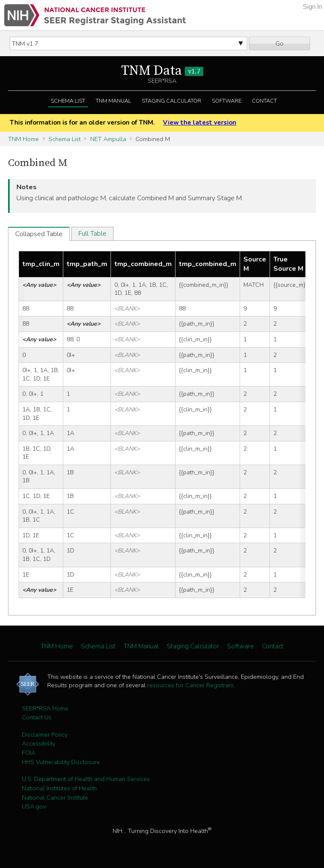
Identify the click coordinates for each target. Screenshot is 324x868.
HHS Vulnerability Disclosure (61, 762)
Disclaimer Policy (45, 735)
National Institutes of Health (59, 788)
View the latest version (200, 122)
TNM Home (23, 139)
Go (279, 44)
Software (227, 101)
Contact (264, 101)
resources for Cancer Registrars (190, 685)
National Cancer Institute (55, 797)
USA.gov (34, 806)
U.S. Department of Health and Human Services (86, 779)
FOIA (29, 753)
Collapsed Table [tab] (39, 234)
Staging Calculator (171, 101)
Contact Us (37, 717)
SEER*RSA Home (45, 708)
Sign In (312, 7)
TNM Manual (113, 101)
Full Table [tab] (92, 234)
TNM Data (162, 71)
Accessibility (39, 743)
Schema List (68, 101)
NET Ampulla (108, 139)
